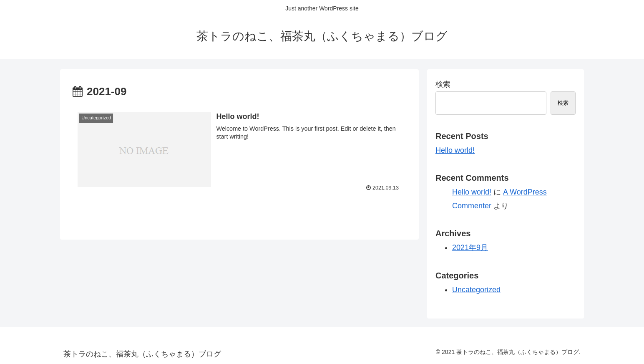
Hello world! (455, 150)
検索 (443, 84)
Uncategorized (476, 290)
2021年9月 (470, 248)
